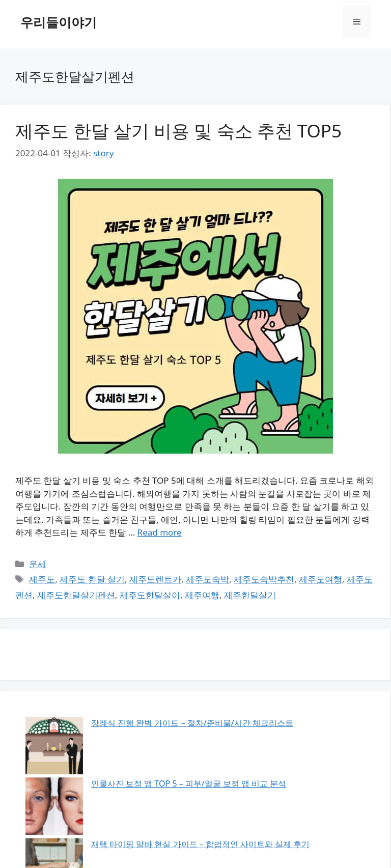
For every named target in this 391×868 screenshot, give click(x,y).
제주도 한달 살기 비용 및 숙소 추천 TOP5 (178, 131)
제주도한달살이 (150, 595)
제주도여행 (320, 579)
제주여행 (202, 595)
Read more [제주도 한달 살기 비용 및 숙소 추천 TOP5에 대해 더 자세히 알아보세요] (160, 532)
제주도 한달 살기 (92, 579)
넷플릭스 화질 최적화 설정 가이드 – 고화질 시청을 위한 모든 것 (148, 788)
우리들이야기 (59, 22)
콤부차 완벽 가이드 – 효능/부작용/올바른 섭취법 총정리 (135, 772)
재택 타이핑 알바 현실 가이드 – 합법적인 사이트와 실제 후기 (143, 755)
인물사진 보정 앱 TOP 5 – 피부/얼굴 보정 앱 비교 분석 (131, 739)
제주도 (42, 579)
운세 (38, 564)
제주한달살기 (250, 595)
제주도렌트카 (155, 579)
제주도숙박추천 (264, 579)
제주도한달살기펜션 (76, 595)
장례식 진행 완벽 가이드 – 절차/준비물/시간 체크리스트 (135, 723)
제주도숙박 (207, 579)
